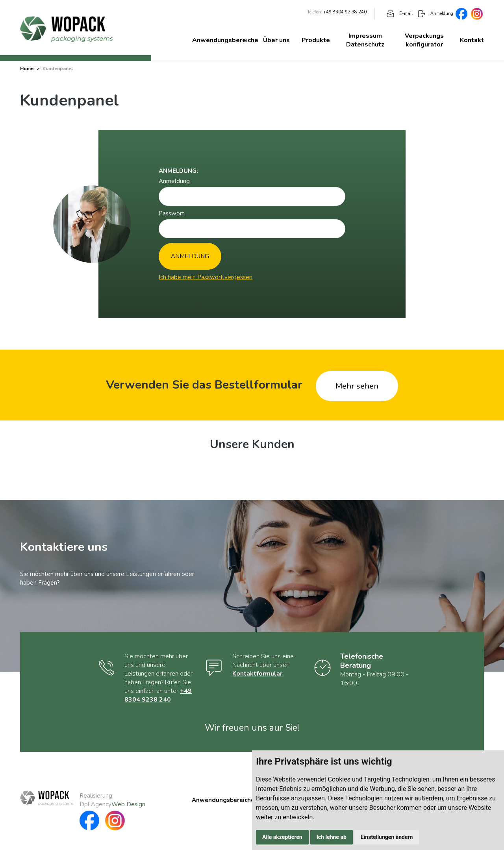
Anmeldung (435, 14)
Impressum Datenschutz (365, 40)
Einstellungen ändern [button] (387, 837)
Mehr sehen (357, 386)
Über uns (276, 40)
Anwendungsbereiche (225, 40)
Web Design (128, 804)
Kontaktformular (257, 674)
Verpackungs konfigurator (424, 40)
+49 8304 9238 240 (158, 695)
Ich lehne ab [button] (332, 837)
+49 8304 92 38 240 (345, 12)
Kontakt (472, 40)
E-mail (400, 14)
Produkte (316, 40)
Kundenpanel (58, 69)
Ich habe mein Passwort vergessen (206, 277)
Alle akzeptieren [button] (282, 837)
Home (27, 69)
